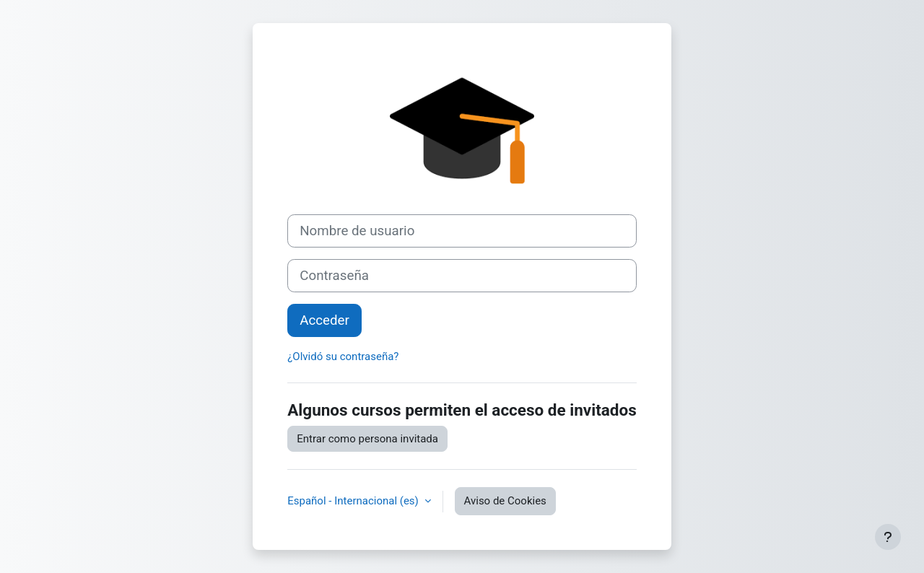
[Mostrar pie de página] (888, 537)
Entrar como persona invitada (367, 439)
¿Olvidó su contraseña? (343, 357)
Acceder (324, 320)
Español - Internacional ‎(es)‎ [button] (354, 501)
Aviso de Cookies (505, 501)
